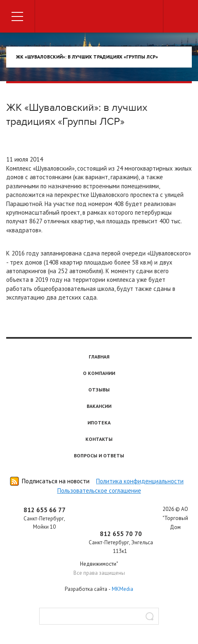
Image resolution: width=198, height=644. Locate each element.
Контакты (99, 439)
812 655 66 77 (45, 510)
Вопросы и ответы (99, 455)
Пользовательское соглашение (99, 491)
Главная (99, 357)
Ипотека (99, 423)
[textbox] (99, 616)
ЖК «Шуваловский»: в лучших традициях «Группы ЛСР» (87, 57)
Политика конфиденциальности (140, 481)
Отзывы (99, 390)
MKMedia (123, 589)
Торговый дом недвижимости (99, 18)
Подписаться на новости (56, 481)
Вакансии (99, 406)
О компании (99, 373)
